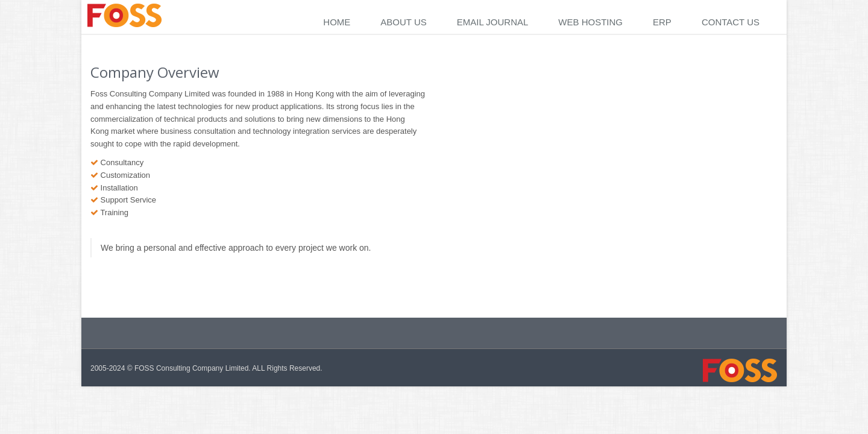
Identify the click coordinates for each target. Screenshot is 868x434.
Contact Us (731, 22)
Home (337, 22)
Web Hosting (590, 22)
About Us (403, 22)
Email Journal (493, 22)
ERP (662, 22)
